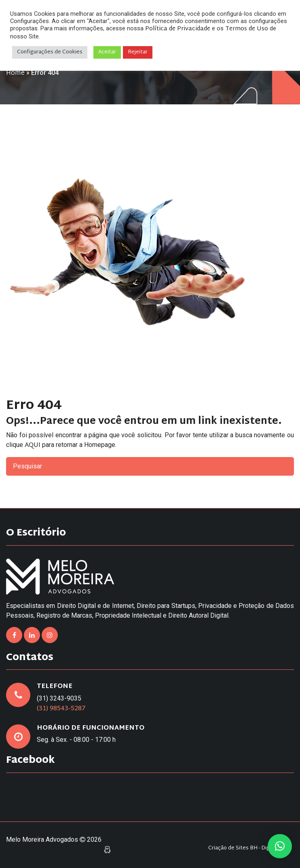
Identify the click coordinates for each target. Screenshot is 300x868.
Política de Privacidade (178, 29)
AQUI (33, 446)
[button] (280, 846)
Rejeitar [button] (138, 52)
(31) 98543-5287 (61, 709)
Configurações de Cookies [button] (50, 52)
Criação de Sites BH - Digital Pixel (249, 848)
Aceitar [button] (107, 52)
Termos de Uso (247, 29)
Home (15, 73)
